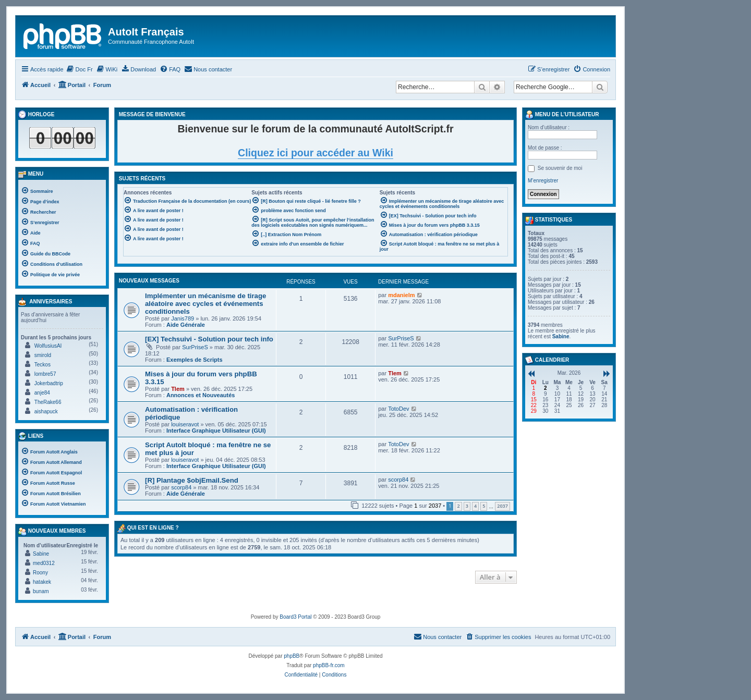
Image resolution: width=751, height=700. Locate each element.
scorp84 (181, 487)
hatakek (42, 582)
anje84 (42, 393)
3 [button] (467, 506)
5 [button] (484, 506)
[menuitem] (80, 69)
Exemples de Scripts (195, 360)
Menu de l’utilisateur (562, 115)
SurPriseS (195, 347)
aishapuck (46, 412)
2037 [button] (502, 506)
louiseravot (185, 424)
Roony (40, 573)
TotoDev (398, 409)
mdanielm (401, 295)
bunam (41, 591)
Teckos (43, 365)
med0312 (44, 563)
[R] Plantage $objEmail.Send (192, 480)
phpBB (292, 656)
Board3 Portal (295, 617)
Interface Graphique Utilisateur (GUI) (216, 431)
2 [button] (458, 506)
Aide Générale (186, 325)
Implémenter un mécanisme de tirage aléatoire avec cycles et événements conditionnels (205, 304)
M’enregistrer (543, 181)
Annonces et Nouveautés (201, 395)
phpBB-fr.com (329, 665)
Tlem (178, 389)
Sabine (41, 554)
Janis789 (183, 318)
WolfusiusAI (48, 346)
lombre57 (45, 374)
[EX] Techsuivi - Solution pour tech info (209, 339)
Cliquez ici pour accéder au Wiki (316, 153)
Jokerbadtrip (49, 383)
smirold (43, 355)
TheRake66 (48, 402)
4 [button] (475, 506)
